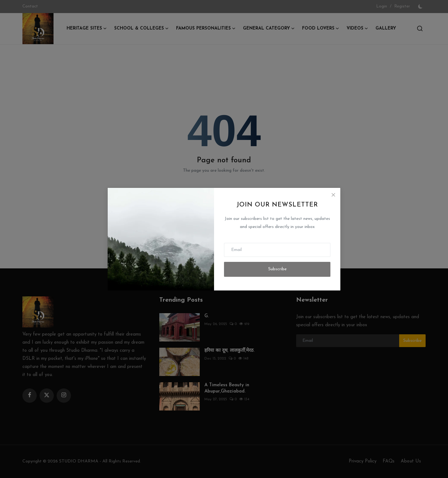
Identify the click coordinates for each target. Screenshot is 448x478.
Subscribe (277, 269)
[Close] (333, 195)
